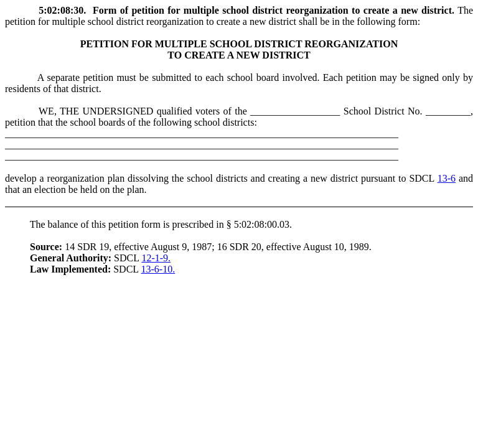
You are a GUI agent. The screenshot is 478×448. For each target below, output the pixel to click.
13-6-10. (158, 269)
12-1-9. (156, 258)
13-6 (447, 178)
